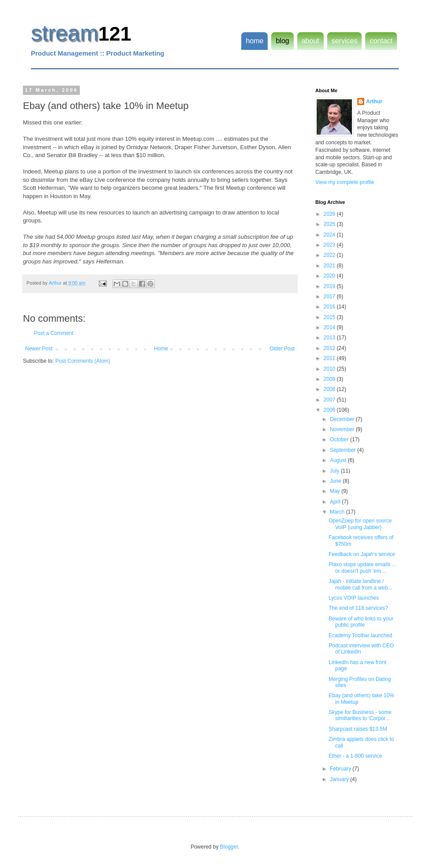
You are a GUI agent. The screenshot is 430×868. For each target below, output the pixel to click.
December (343, 419)
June (336, 481)
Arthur (374, 101)
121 (115, 34)
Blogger (229, 847)
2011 (330, 358)
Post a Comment (54, 333)
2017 (330, 297)
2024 (330, 235)
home (254, 41)
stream (65, 33)
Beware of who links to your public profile (361, 622)
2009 (330, 379)
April (336, 502)
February (341, 769)
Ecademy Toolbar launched (361, 635)
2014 (330, 327)
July (335, 471)
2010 (330, 369)
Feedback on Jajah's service (362, 554)
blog (282, 41)
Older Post (282, 349)
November (343, 429)
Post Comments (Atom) (83, 361)
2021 (330, 266)
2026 (330, 214)
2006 (330, 410)
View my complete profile (345, 182)
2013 (330, 338)
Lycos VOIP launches (354, 598)
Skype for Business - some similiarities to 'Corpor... (360, 715)
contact (381, 41)
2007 (330, 400)
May (336, 491)
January (340, 779)
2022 (330, 255)
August (339, 460)
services (345, 41)
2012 (330, 348)
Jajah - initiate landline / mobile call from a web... (360, 584)
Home (161, 349)
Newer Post (39, 349)
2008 (330, 389)
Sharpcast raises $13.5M (358, 729)
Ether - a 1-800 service (355, 756)
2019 (330, 286)
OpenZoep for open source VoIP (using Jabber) (360, 524)
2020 (330, 276)
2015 (330, 317)
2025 (330, 224)
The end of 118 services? (358, 608)
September (344, 450)
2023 (330, 245)
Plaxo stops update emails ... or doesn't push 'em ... (362, 567)
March (338, 512)
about (310, 41)
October (340, 440)
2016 (330, 307)
